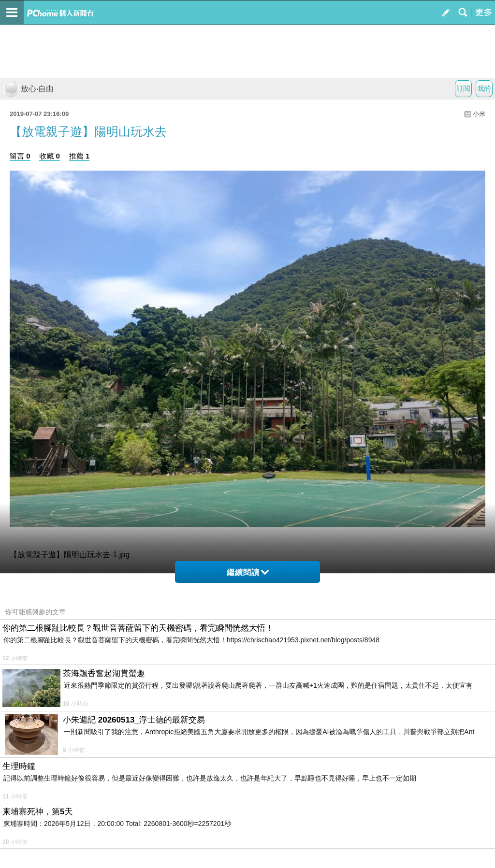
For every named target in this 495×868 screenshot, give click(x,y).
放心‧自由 (28, 89)
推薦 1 (80, 156)
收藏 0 (50, 156)
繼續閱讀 (248, 572)
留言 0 (20, 156)
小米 (479, 114)
